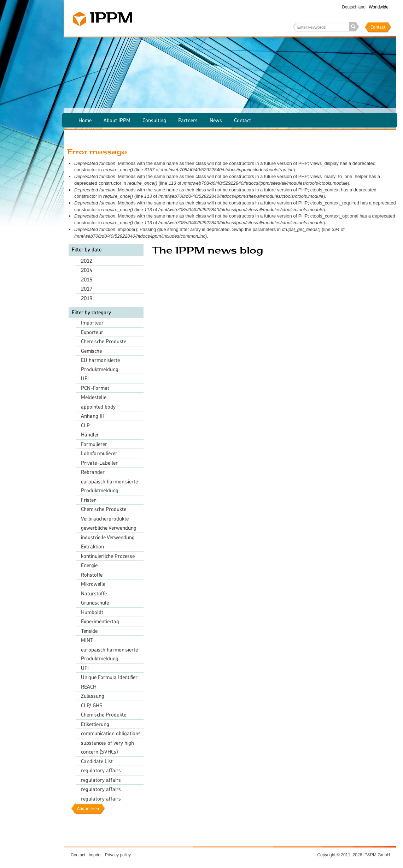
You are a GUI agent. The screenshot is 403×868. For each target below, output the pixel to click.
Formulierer (94, 444)
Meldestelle (94, 397)
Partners (188, 120)
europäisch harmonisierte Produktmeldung (109, 486)
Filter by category (91, 312)
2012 (87, 261)
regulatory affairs (101, 770)
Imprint (95, 855)
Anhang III (92, 416)
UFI (85, 378)
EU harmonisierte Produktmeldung (100, 365)
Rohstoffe (92, 575)
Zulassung (93, 696)
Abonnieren (88, 808)
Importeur (92, 323)
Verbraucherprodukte (105, 519)
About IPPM (117, 120)
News (216, 120)
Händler (90, 435)
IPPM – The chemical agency (103, 19)
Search (354, 27)
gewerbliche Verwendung (109, 528)
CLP (85, 425)
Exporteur (92, 332)
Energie (89, 565)
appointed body (98, 407)
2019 (87, 298)
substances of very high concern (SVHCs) (107, 747)
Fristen (89, 500)
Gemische (91, 351)
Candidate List (97, 761)
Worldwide (379, 7)
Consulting (154, 120)
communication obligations (111, 733)
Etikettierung (95, 724)
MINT (87, 640)
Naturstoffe (94, 593)
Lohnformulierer (99, 453)
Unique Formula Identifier (109, 677)
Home (85, 120)
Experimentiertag (100, 621)
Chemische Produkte (104, 341)
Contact (378, 27)
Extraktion (92, 546)
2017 (87, 289)
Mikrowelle (93, 584)
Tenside (89, 631)
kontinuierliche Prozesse (108, 556)
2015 (87, 280)
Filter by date (87, 249)
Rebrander (93, 472)
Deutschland (354, 7)
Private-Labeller (99, 463)
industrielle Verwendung (108, 537)
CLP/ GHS (92, 705)
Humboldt (92, 612)
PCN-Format (95, 388)
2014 (87, 270)
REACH (89, 687)
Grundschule (95, 603)
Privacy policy (118, 855)
